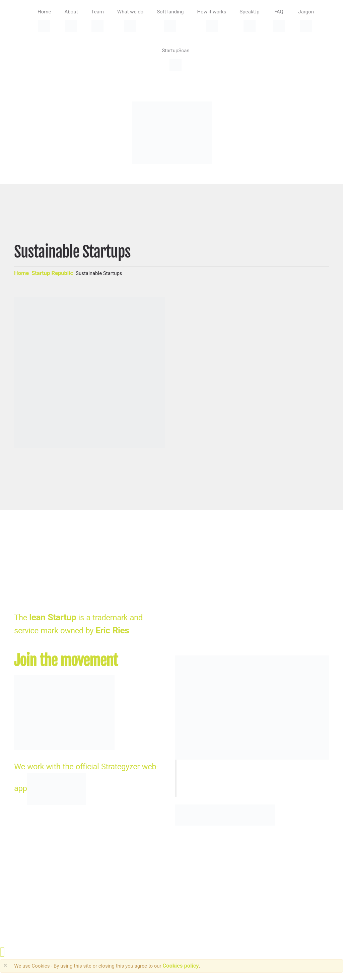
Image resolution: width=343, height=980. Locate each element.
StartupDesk (32, 878)
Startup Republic (52, 273)
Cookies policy (181, 966)
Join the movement (66, 661)
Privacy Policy (144, 878)
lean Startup (53, 617)
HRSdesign (101, 878)
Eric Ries (112, 630)
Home (21, 273)
